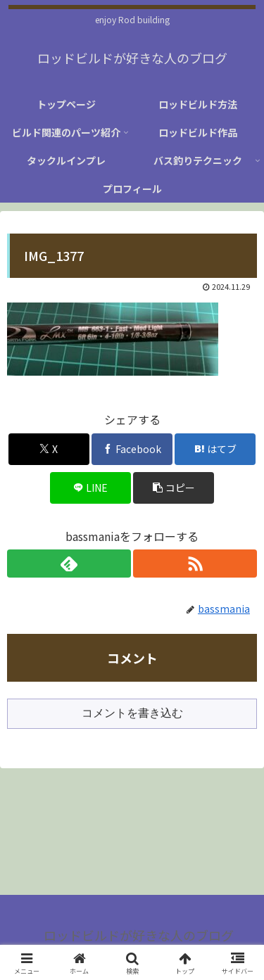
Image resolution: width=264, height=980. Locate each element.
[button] (174, 488)
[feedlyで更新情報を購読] (69, 564)
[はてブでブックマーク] (215, 449)
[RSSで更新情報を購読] (195, 564)
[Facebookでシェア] (132, 449)
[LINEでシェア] (90, 488)
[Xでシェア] (49, 449)
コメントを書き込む (132, 713)
